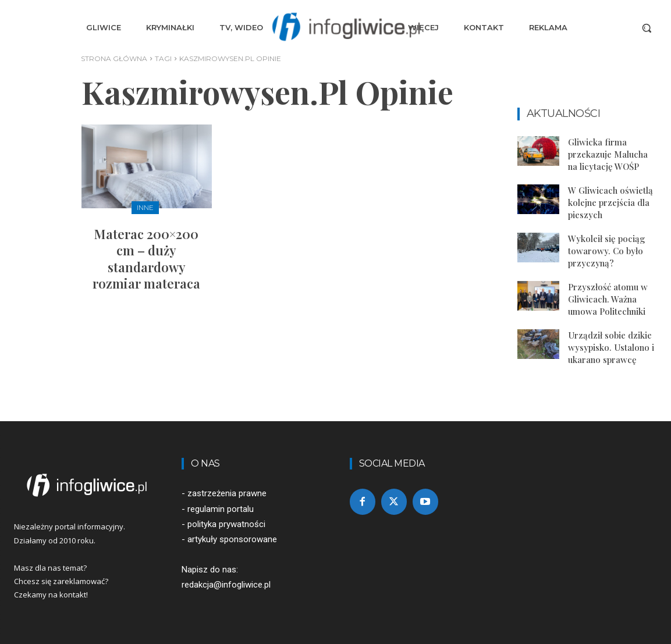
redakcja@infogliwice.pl (226, 585)
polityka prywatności (226, 524)
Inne (145, 207)
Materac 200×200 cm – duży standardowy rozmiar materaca (146, 259)
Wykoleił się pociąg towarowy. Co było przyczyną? (607, 251)
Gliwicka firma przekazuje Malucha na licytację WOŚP (608, 154)
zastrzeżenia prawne (227, 493)
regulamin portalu (221, 509)
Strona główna (114, 58)
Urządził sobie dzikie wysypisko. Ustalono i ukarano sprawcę (611, 347)
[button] (647, 28)
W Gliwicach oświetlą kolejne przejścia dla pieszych (610, 202)
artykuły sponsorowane (232, 539)
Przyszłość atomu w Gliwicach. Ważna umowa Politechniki (608, 299)
